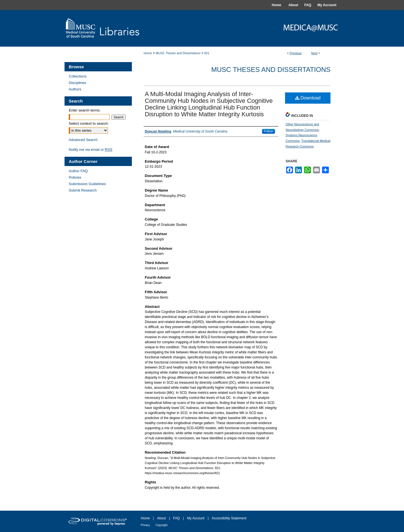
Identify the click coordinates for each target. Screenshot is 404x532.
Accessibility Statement (229, 518)
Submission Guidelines (87, 184)
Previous (296, 53)
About (161, 518)
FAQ (176, 518)
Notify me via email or (90, 150)
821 (207, 53)
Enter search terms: (85, 110)
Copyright (161, 525)
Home (148, 53)
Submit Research (83, 190)
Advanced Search (83, 140)
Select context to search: (89, 123)
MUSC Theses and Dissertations (178, 53)
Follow (268, 131)
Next (314, 53)
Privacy (145, 525)
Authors (75, 89)
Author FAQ (78, 171)
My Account (196, 518)
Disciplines (77, 83)
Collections (78, 76)
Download (308, 98)
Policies (75, 177)
